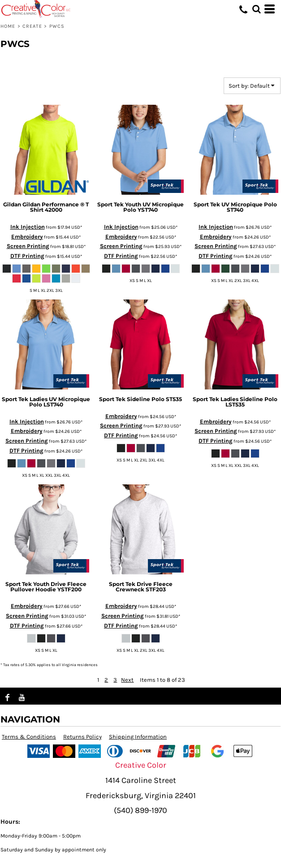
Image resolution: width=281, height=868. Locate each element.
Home (8, 26)
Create (32, 26)
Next (127, 680)
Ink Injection (28, 227)
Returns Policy (82, 737)
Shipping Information (138, 737)
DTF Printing (27, 256)
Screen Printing (28, 246)
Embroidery (27, 237)
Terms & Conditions (29, 737)
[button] (256, 9)
